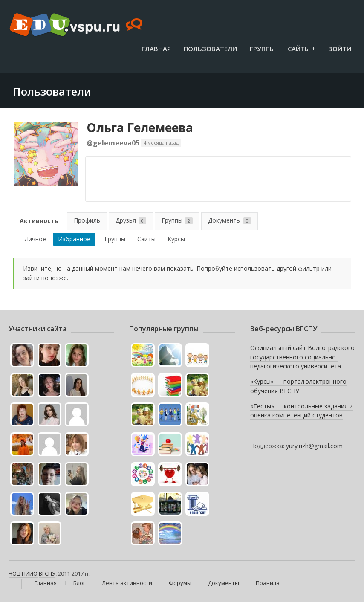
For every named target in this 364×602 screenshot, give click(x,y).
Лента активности (127, 583)
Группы (262, 49)
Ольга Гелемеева (140, 127)
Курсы (176, 239)
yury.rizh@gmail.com (314, 446)
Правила (268, 583)
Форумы (180, 583)
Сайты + (302, 49)
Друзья (131, 220)
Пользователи (210, 49)
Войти (340, 49)
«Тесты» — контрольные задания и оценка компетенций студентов (302, 411)
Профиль (87, 220)
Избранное (74, 239)
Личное (35, 239)
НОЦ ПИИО (23, 573)
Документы (230, 220)
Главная (156, 49)
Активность (39, 221)
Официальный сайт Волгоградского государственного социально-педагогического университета (302, 357)
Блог (79, 583)
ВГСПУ (47, 573)
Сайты (146, 239)
